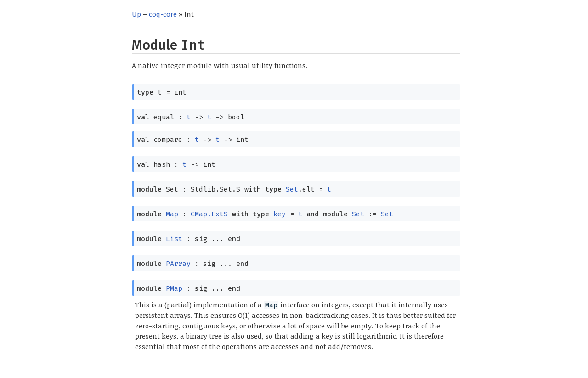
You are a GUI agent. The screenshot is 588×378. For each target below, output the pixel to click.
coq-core (163, 14)
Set (292, 189)
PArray (178, 264)
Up (136, 14)
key (280, 214)
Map (172, 214)
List (174, 239)
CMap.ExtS (209, 214)
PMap (174, 288)
